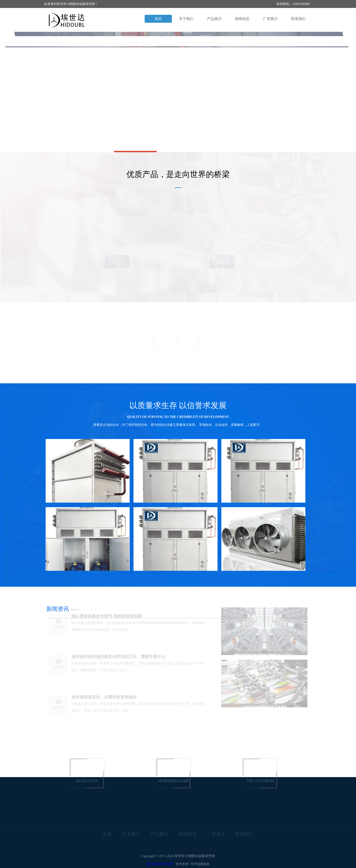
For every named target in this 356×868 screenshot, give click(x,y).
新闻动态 (242, 19)
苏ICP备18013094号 (160, 864)
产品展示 (214, 19)
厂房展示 (270, 19)
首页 (158, 19)
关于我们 (186, 19)
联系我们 (298, 19)
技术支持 (182, 864)
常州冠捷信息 (200, 864)
